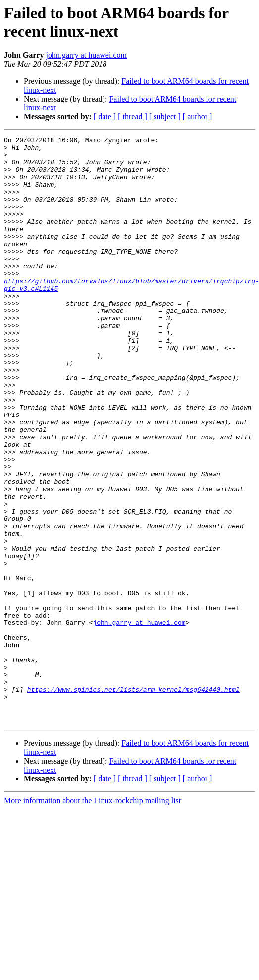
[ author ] (198, 117)
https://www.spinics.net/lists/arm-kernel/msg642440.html (133, 801)
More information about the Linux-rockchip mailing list (92, 918)
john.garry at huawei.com (86, 55)
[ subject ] (165, 117)
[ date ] (105, 117)
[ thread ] (132, 117)
